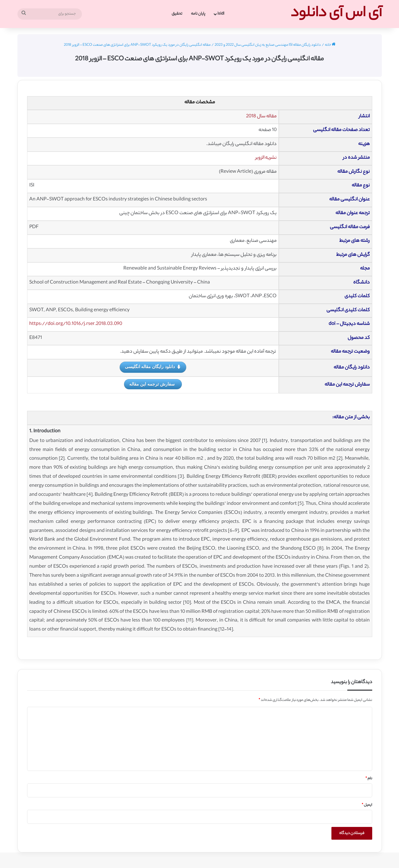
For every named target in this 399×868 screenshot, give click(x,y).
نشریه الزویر (266, 158)
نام (369, 779)
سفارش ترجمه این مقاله (152, 384)
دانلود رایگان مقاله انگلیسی (153, 367)
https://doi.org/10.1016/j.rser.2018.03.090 (76, 324)
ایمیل (367, 805)
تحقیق (177, 14)
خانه (330, 45)
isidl (221, 14)
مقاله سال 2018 (261, 117)
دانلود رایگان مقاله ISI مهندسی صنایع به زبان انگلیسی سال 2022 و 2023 (268, 45)
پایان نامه (198, 14)
